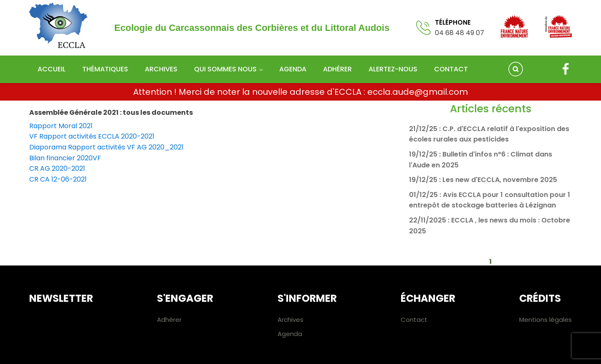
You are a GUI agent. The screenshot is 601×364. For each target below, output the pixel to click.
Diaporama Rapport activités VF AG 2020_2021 (106, 147)
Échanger (428, 298)
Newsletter (61, 298)
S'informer (307, 298)
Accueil (52, 69)
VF (97, 158)
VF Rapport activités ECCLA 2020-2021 (92, 136)
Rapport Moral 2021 (61, 126)
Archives (161, 69)
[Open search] (516, 69)
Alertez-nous (393, 69)
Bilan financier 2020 (61, 158)
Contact (451, 69)
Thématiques (105, 69)
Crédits (540, 298)
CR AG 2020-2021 (57, 168)
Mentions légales (545, 320)
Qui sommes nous (225, 69)
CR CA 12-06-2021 (58, 179)
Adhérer (337, 69)
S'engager (185, 298)
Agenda (293, 69)
